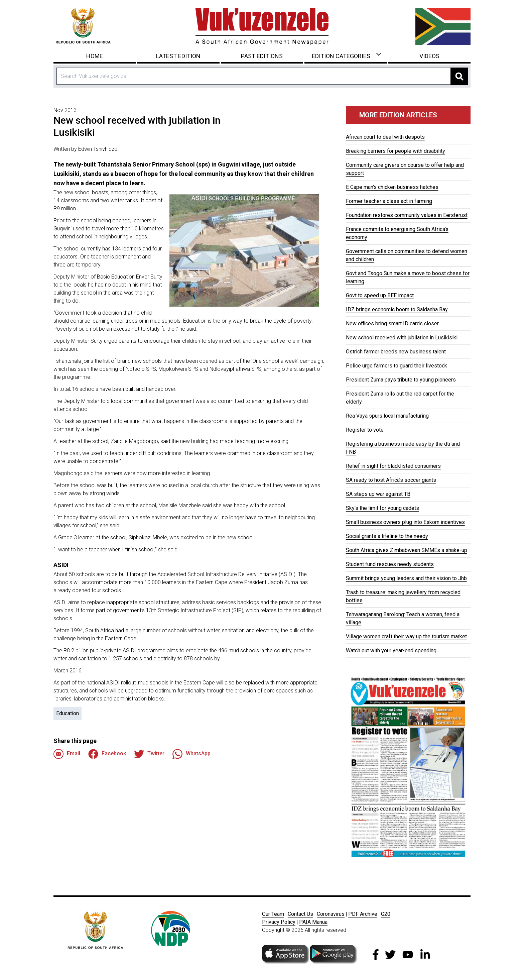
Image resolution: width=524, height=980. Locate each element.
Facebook (107, 754)
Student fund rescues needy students (390, 564)
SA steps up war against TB (378, 494)
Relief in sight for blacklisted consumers (393, 466)
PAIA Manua (313, 922)
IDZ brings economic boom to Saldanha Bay (397, 309)
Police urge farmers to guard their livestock (397, 366)
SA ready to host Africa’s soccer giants (391, 480)
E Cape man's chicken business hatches (392, 187)
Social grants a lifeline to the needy (387, 536)
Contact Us (300, 914)
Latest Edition (178, 56)
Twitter (149, 754)
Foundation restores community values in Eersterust (407, 215)
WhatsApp (191, 754)
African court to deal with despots (385, 137)
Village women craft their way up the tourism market (406, 636)
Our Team (273, 914)
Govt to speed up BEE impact (380, 295)
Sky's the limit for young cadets (382, 508)
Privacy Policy (279, 922)
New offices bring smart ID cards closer (392, 323)
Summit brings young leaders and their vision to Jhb (406, 578)
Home (95, 56)
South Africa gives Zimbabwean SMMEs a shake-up (407, 550)
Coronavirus (331, 914)
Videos (429, 56)
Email (67, 754)
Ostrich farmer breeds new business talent (396, 352)
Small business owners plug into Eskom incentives (405, 522)
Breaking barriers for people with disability (396, 151)
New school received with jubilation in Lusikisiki (402, 338)
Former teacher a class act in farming (389, 201)
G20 (386, 914)
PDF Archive (363, 914)
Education (68, 713)
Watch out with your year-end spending (391, 650)
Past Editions (262, 56)
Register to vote (365, 430)
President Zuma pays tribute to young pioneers (401, 380)
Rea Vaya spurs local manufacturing (387, 416)
